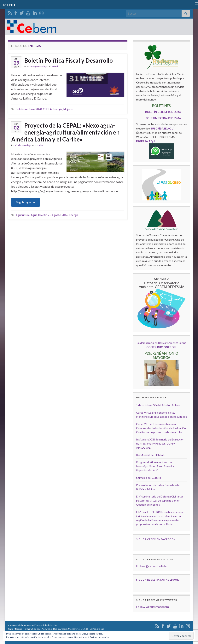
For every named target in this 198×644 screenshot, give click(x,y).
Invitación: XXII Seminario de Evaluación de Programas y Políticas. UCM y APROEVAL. (160, 443)
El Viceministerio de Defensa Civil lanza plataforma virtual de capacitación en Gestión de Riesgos (160, 500)
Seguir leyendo (26, 202)
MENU (9, 5)
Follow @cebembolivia (151, 566)
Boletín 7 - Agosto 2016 (53, 215)
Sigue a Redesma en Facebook (157, 580)
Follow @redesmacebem (152, 607)
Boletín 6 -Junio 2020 (29, 109)
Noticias (39, 145)
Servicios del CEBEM (148, 478)
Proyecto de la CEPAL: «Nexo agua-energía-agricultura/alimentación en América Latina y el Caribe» (65, 132)
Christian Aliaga (23, 145)
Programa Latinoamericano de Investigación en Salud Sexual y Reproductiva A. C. (155, 466)
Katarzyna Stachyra (38, 66)
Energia (58, 109)
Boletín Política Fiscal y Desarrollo (69, 60)
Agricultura (23, 215)
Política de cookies (99, 637)
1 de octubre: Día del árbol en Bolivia (158, 405)
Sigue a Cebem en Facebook (156, 539)
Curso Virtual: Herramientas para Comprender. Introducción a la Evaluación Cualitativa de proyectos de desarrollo (161, 428)
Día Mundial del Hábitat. (150, 455)
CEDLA (47, 109)
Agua (34, 215)
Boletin (55, 66)
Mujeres (68, 109)
